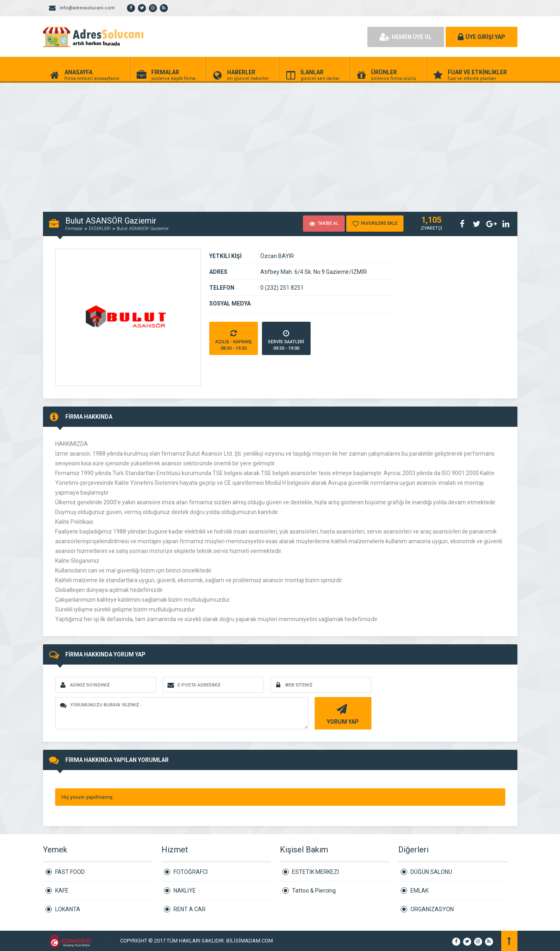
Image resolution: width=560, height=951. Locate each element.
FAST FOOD (70, 872)
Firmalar (74, 229)
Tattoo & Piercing (314, 891)
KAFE (62, 891)
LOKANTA (68, 909)
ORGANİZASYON (432, 909)
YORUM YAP (342, 713)
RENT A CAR (190, 909)
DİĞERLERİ (100, 229)
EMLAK (419, 891)
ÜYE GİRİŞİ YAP (482, 37)
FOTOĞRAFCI (191, 872)
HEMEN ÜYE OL (406, 37)
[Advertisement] (243, 143)
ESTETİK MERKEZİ (315, 872)
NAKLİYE (185, 891)
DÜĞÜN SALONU (431, 872)
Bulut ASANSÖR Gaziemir (143, 229)
